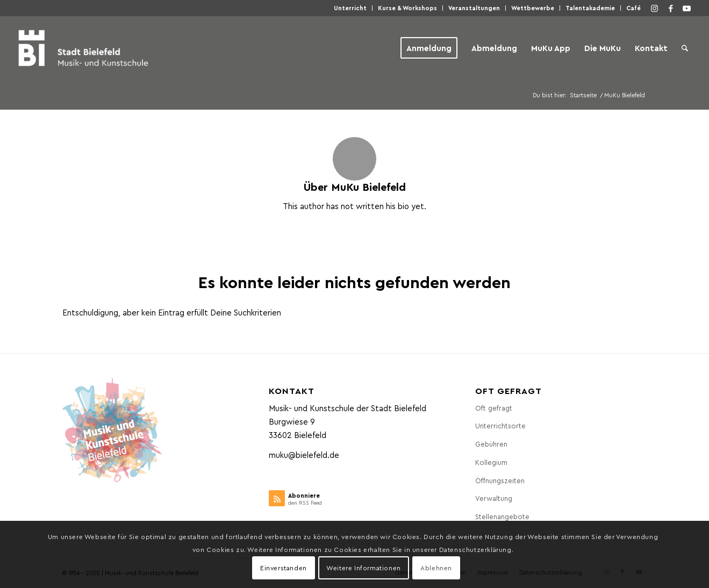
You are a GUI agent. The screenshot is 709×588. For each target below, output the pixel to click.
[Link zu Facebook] (671, 8)
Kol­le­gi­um (491, 462)
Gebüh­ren (491, 444)
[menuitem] (350, 8)
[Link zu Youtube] (687, 8)
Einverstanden (284, 568)
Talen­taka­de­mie (590, 8)
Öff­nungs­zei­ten (500, 480)
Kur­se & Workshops (407, 8)
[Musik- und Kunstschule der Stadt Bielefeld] (83, 48)
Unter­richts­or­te (500, 425)
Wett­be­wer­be (533, 8)
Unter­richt (350, 8)
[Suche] (685, 48)
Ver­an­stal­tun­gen (474, 8)
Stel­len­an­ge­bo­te (502, 516)
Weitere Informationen (364, 568)
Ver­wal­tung (494, 498)
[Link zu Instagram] (655, 8)
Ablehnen (436, 568)
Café (633, 8)
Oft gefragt (494, 408)
